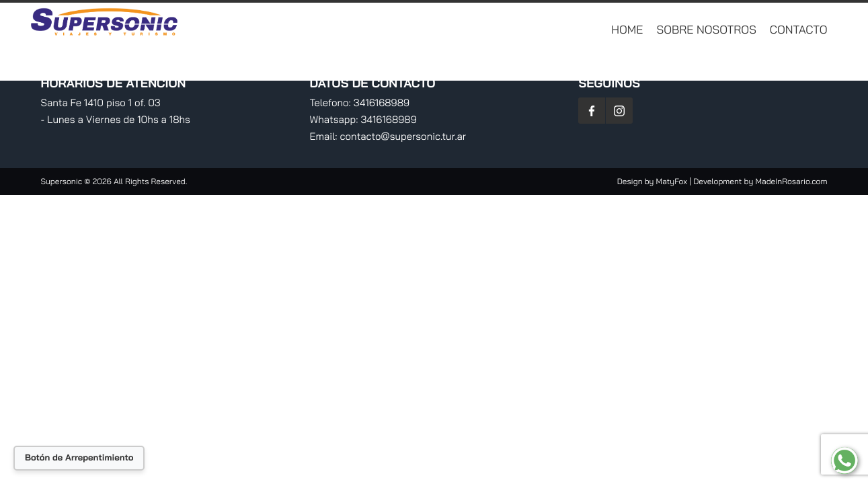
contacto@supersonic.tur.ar (403, 136)
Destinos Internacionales (418, 64)
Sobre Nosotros (707, 30)
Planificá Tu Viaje (783, 64)
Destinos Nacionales (563, 64)
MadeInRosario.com (791, 181)
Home (627, 30)
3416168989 (382, 103)
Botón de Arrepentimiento (79, 458)
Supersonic (63, 181)
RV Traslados (678, 64)
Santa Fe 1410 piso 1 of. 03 (101, 103)
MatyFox (672, 181)
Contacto (799, 30)
